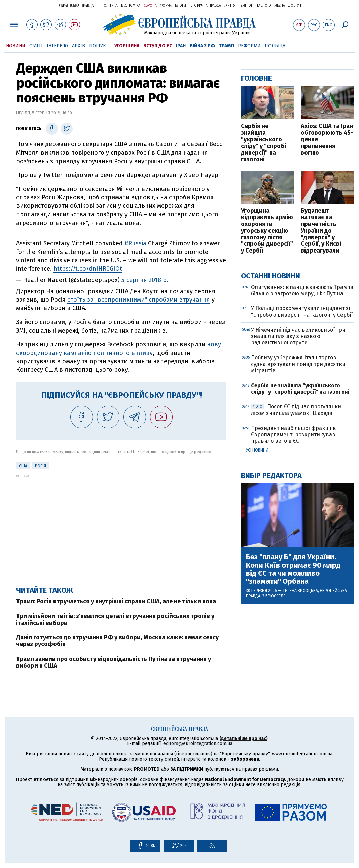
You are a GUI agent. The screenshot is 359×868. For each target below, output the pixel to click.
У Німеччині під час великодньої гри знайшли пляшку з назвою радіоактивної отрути (298, 336)
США (23, 466)
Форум (166, 6)
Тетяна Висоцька (300, 591)
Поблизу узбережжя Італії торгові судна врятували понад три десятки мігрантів (298, 364)
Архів (79, 46)
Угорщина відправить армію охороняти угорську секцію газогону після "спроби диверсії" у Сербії (267, 231)
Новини (16, 46)
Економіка (131, 6)
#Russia (135, 243)
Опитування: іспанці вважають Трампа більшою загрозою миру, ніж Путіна (302, 290)
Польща (275, 46)
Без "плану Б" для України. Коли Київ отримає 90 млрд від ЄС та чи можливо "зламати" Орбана (293, 569)
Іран (181, 46)
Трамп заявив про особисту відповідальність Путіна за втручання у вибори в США (114, 662)
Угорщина (127, 46)
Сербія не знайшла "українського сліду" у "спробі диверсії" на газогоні (263, 143)
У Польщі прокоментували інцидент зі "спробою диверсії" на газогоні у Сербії (302, 311)
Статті (36, 46)
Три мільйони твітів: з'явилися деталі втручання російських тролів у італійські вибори (115, 620)
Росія (41, 466)
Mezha (280, 6)
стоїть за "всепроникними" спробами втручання (139, 300)
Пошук (98, 46)
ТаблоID (264, 6)
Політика (110, 6)
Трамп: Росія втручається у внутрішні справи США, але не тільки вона (116, 601)
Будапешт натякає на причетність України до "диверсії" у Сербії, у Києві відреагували (321, 231)
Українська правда (76, 5)
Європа (150, 6)
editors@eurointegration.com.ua (198, 744)
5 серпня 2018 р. (145, 280)
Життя (230, 6)
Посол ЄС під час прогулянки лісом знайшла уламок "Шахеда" (296, 410)
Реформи (249, 46)
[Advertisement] (121, 525)
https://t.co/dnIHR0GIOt (88, 269)
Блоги (181, 6)
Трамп (226, 46)
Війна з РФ (202, 46)
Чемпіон (246, 6)
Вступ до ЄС (158, 46)
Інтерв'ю (57, 46)
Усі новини (257, 450)
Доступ (295, 6)
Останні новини (271, 276)
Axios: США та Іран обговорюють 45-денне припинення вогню (327, 140)
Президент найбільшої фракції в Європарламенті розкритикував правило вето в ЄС (294, 435)
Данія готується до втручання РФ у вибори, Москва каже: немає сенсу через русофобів (117, 641)
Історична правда (205, 6)
